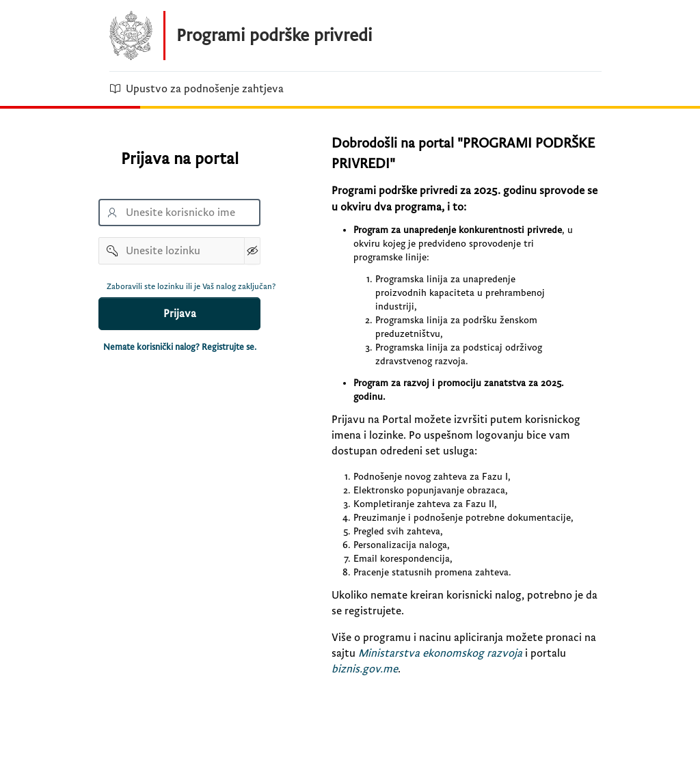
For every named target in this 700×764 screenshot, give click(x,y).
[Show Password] (252, 251)
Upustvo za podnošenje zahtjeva (197, 89)
